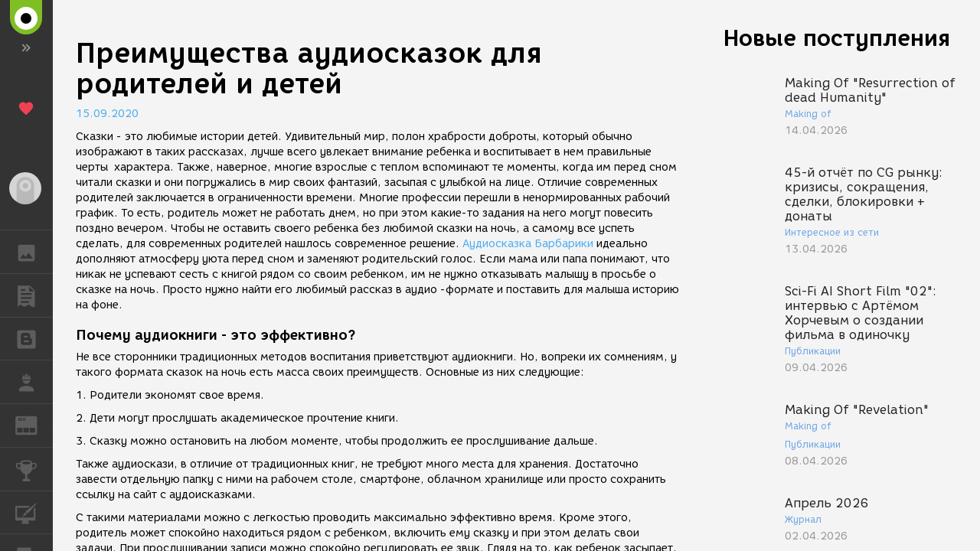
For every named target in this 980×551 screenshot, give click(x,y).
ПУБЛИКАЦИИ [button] (34, 295)
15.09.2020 (107, 114)
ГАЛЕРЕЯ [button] (34, 252)
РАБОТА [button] (34, 382)
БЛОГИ (34, 338)
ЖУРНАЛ (34, 424)
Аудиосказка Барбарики (528, 244)
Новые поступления (837, 38)
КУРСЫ (34, 512)
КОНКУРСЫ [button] (34, 469)
